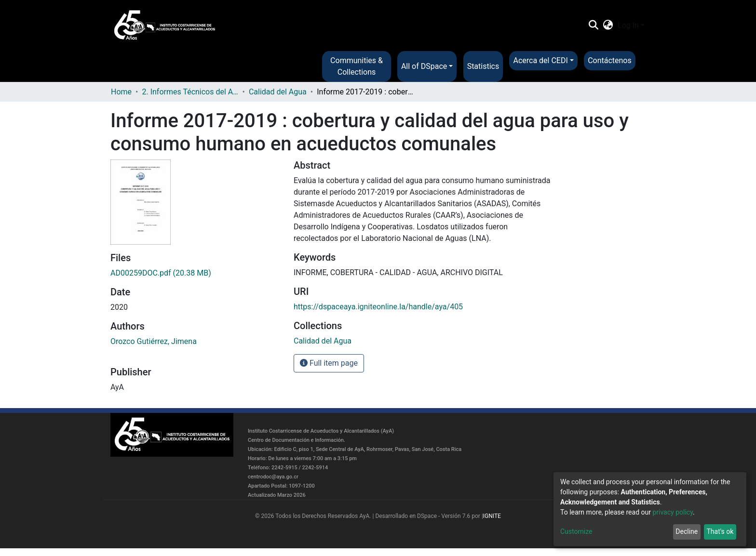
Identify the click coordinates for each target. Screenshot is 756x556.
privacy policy (673, 512)
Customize (576, 531)
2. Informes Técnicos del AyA (190, 92)
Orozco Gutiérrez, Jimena (154, 341)
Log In (628, 25)
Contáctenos (610, 60)
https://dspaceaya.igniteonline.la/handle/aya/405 (378, 307)
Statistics (483, 66)
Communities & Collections (357, 66)
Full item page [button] (329, 363)
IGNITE (492, 516)
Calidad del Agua (278, 92)
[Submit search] (593, 26)
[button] (608, 26)
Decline (687, 531)
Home (121, 92)
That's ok (720, 531)
